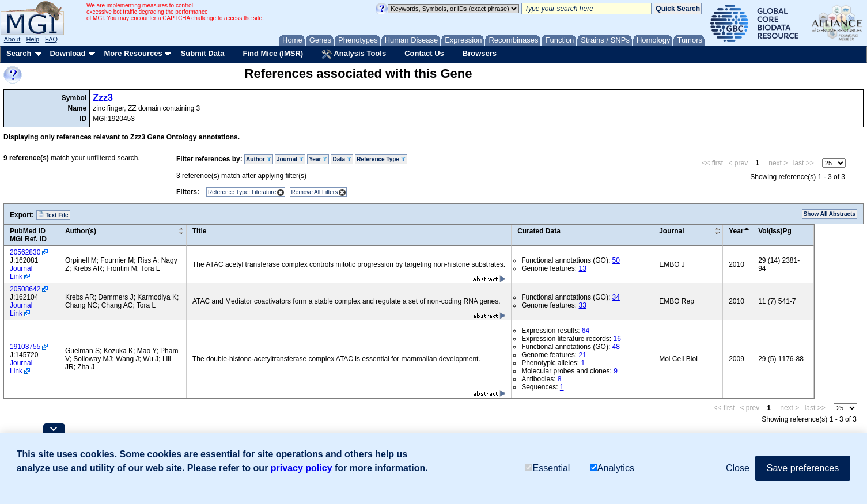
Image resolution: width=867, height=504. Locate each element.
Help (33, 39)
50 (616, 260)
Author (259, 159)
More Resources (133, 53)
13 (583, 268)
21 (583, 355)
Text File (53, 215)
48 (616, 347)
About (12, 39)
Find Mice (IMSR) (273, 53)
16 (617, 339)
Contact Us (424, 53)
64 (586, 331)
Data (342, 159)
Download (67, 53)
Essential (547, 468)
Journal (290, 159)
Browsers (480, 53)
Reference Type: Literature (242, 192)
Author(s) (81, 231)
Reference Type (381, 159)
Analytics (612, 468)
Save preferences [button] (803, 468)
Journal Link (21, 272)
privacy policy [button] (302, 468)
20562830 (25, 252)
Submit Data (203, 53)
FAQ (51, 39)
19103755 (25, 347)
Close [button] (738, 468)
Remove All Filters (315, 192)
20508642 (25, 289)
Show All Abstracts (830, 214)
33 (583, 305)
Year (318, 159)
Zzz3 (103, 98)
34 (616, 297)
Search (19, 53)
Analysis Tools (354, 54)
